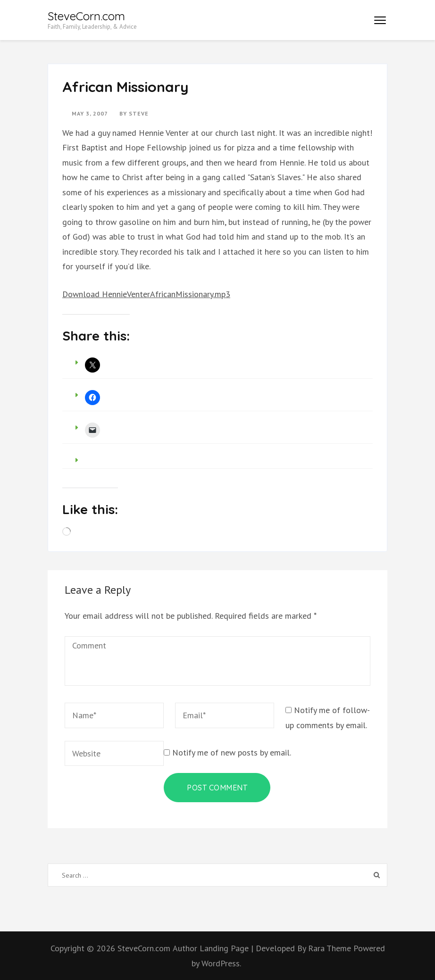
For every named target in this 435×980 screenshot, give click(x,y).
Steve (139, 113)
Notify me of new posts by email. (232, 752)
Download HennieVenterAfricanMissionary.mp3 (146, 294)
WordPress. (221, 963)
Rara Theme (331, 948)
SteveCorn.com (86, 16)
